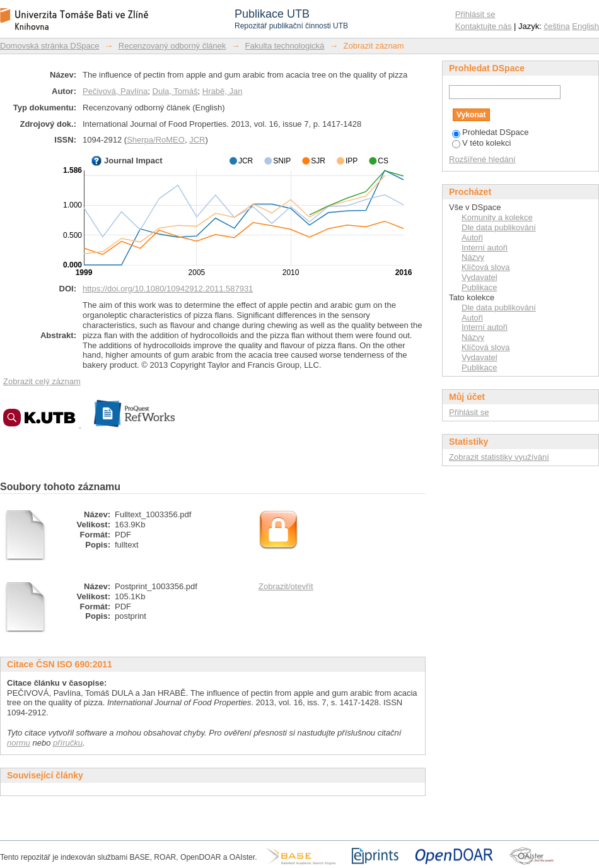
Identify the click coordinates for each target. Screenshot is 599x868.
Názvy (473, 257)
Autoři (472, 238)
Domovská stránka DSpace (50, 46)
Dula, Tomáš (175, 91)
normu (19, 743)
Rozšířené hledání (482, 159)
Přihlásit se (475, 14)
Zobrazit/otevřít (286, 586)
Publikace (479, 287)
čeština (557, 26)
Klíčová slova (486, 267)
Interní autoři (485, 248)
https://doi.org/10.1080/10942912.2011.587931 (168, 289)
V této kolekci (481, 143)
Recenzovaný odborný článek (172, 46)
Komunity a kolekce (497, 217)
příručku (68, 743)
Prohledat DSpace (491, 132)
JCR (197, 140)
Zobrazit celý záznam (42, 381)
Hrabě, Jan (223, 91)
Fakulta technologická (285, 46)
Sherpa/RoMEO (156, 140)
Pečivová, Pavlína (115, 91)
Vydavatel (480, 277)
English (585, 26)
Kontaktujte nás (484, 26)
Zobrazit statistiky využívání (499, 457)
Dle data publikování (499, 227)
